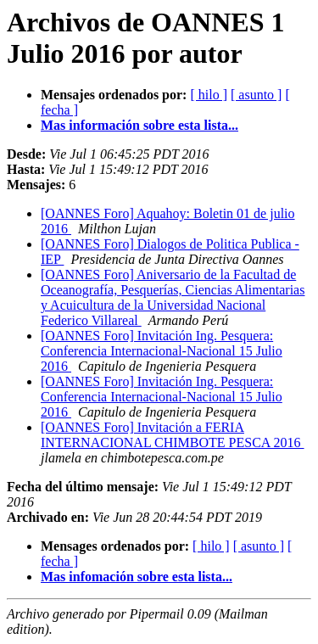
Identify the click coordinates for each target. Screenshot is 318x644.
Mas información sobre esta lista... (139, 125)
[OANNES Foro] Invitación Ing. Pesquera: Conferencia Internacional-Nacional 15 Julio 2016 (162, 351)
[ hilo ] (209, 95)
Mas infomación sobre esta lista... (137, 577)
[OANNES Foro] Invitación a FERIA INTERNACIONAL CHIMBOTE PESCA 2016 (173, 435)
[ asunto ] (256, 95)
